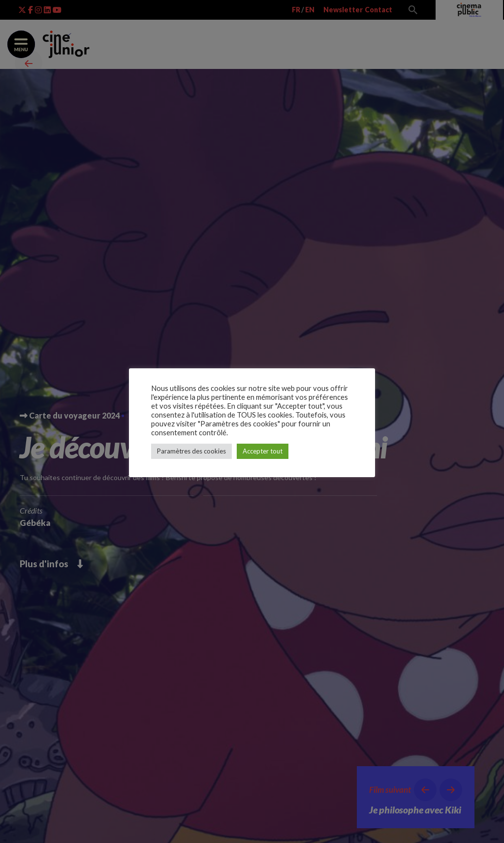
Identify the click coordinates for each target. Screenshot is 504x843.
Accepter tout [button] (263, 451)
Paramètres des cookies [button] (191, 451)
